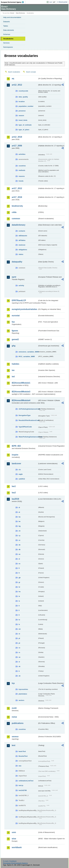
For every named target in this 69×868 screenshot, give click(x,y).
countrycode (23, 91)
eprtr (14, 277)
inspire (15, 455)
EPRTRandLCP (19, 300)
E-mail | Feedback (10, 861)
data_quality (23, 97)
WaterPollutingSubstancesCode (28, 437)
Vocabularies (8, 39)
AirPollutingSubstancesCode (28, 409)
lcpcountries (23, 689)
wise (14, 839)
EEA (13, 2)
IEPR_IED (16, 446)
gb (20, 578)
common (16, 219)
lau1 (14, 486)
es (19, 564)
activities (22, 154)
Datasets (7, 22)
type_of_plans (24, 130)
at (19, 512)
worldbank (17, 847)
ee (19, 554)
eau (20, 766)
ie (19, 596)
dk (20, 549)
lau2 (14, 493)
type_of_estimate (25, 125)
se (19, 657)
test (14, 745)
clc (20, 470)
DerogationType (25, 415)
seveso (15, 737)
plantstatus (23, 694)
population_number (26, 106)
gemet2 (15, 339)
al (19, 507)
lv (19, 624)
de (20, 545)
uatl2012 (22, 479)
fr (19, 573)
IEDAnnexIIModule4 (21, 400)
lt (19, 615)
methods (22, 170)
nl (19, 634)
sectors (21, 700)
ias (13, 370)
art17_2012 (17, 188)
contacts (22, 231)
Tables (6, 26)
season (21, 115)
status (21, 254)
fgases (15, 331)
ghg (14, 346)
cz (19, 540)
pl (19, 638)
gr (19, 582)
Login (51, 2)
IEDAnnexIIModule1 (21, 383)
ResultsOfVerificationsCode (28, 420)
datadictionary (19, 225)
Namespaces (8, 47)
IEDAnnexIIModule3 (21, 392)
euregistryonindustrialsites (24, 309)
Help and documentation (12, 17)
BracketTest (23, 756)
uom (14, 832)
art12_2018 (17, 137)
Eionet (12, 13)
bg (20, 526)
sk (19, 666)
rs (19, 652)
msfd (14, 708)
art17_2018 (17, 197)
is (19, 601)
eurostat (16, 316)
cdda (14, 212)
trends (21, 181)
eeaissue (22, 245)
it (19, 606)
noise (14, 717)
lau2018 (15, 499)
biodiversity (17, 206)
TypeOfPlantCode (25, 427)
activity (21, 285)
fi (19, 568)
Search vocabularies (14, 72)
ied (13, 377)
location (22, 102)
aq (13, 78)
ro (19, 648)
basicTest (22, 751)
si (19, 662)
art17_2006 (17, 146)
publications (18, 723)
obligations (23, 250)
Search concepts (31, 72)
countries (22, 166)
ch (20, 531)
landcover (16, 464)
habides (15, 364)
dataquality (17, 262)
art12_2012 (17, 85)
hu (20, 592)
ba (20, 517)
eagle (21, 474)
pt (19, 643)
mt (20, 629)
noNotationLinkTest (26, 781)
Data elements (9, 30)
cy (19, 536)
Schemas (7, 34)
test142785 (23, 790)
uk (20, 676)
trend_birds (23, 120)
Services (6, 43)
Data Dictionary (20, 13)
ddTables (22, 240)
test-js (21, 785)
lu (19, 620)
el (19, 559)
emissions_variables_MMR (28, 352)
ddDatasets (23, 236)
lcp (13, 683)
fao (13, 322)
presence (22, 111)
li (19, 610)
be (20, 521)
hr (19, 587)
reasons (22, 176)
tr (19, 671)
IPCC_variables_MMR (27, 356)
